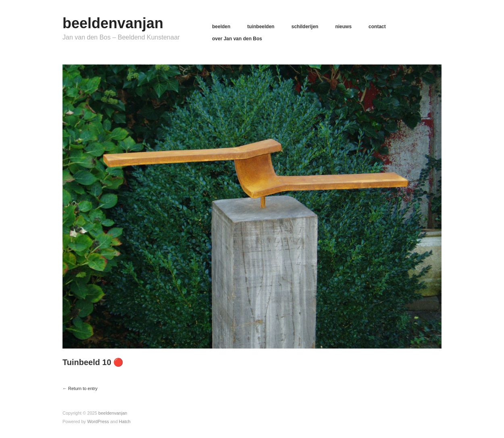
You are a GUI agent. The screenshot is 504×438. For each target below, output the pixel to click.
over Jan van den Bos (237, 39)
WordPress (98, 421)
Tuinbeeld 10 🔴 (93, 362)
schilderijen (305, 27)
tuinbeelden (261, 27)
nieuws (343, 27)
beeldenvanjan (113, 23)
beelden (221, 27)
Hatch (125, 421)
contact (377, 27)
